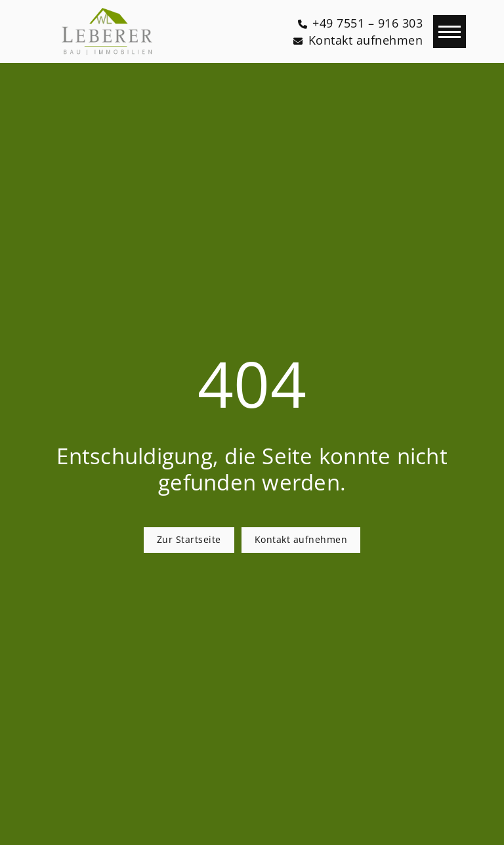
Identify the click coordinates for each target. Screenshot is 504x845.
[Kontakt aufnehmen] (358, 40)
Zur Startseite (189, 539)
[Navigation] (450, 32)
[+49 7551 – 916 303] (361, 23)
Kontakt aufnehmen (301, 539)
